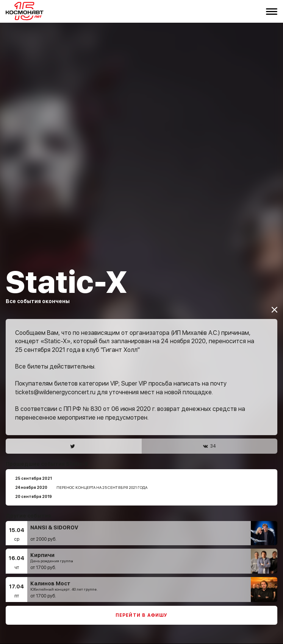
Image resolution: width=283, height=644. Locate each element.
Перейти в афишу (142, 602)
